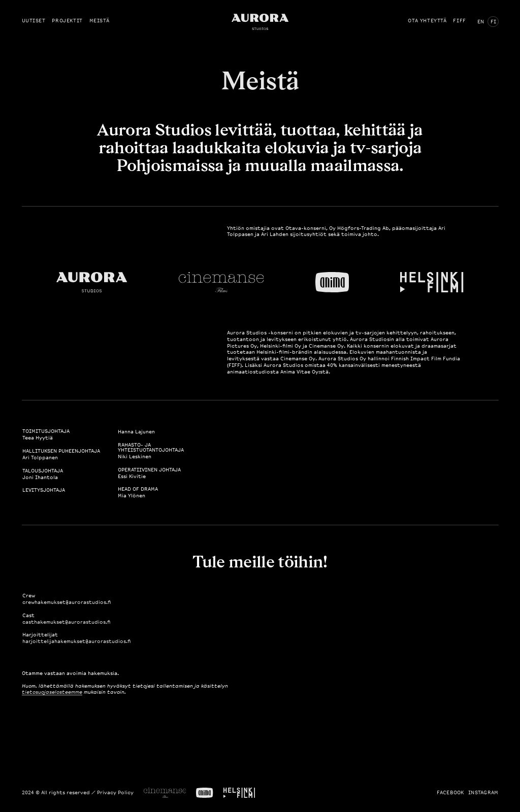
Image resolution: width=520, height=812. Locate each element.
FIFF (459, 21)
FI (493, 22)
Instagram (483, 793)
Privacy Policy (115, 793)
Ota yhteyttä (427, 21)
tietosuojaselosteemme (52, 692)
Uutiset (34, 21)
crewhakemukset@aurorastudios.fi (67, 602)
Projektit (67, 21)
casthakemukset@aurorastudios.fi (67, 622)
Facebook (450, 793)
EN (481, 22)
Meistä (100, 21)
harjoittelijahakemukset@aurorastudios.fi (77, 641)
